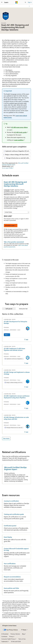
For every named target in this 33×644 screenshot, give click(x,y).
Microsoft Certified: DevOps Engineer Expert (15, 468)
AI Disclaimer (5, 634)
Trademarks (4, 641)
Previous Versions (15, 634)
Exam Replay (8, 537)
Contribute (4, 636)
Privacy (11, 636)
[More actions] (29, 6)
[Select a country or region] (17, 212)
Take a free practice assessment (14, 242)
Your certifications (10, 563)
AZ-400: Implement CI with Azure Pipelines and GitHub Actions (14, 349)
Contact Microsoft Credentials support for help (16, 549)
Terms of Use (22, 639)
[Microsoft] (17, 2)
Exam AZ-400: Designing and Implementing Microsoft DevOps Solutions (15, 184)
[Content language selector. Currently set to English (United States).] (9, 626)
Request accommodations (12, 577)
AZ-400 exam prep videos (19, 127)
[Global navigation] (2, 2)
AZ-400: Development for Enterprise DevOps (15, 322)
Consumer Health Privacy (8, 639)
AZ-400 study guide (20, 132)
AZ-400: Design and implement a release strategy (17, 373)
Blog (23, 634)
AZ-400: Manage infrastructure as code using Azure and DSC (16, 418)
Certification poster (10, 526)
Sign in (30, 2)
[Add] (26, 340)
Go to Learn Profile (7, 168)
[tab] (9, 309)
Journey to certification (11, 501)
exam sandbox (19, 140)
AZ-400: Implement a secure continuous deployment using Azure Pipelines (17, 397)
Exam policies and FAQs (11, 588)
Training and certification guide (14, 514)
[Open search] (25, 2)
